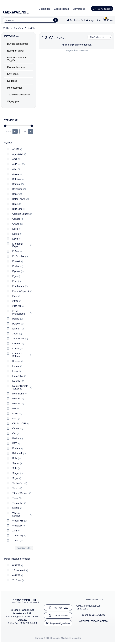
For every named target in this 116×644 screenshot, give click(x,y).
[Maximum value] (24, 132)
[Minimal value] (19, 127)
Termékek (19, 29)
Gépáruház (44, 9)
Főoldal (6, 29)
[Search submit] (55, 20)
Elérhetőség (79, 9)
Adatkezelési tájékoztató (94, 622)
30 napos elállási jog (94, 616)
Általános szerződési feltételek (89, 608)
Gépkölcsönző (61, 9)
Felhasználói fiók (94, 601)
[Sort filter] (100, 38)
